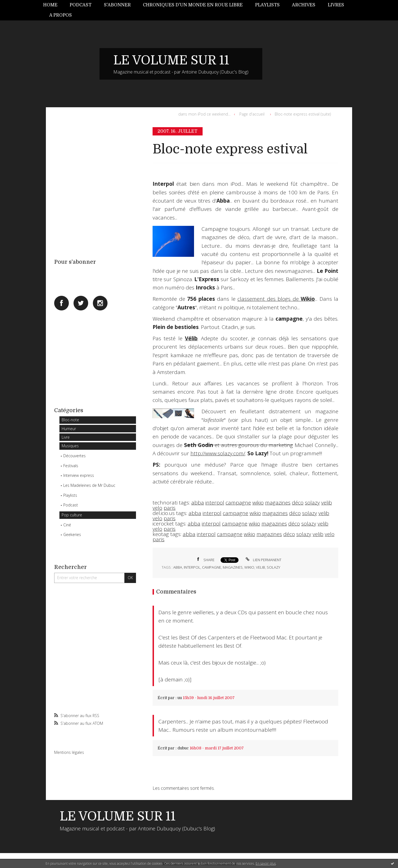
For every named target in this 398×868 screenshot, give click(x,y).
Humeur (69, 429)
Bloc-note (70, 420)
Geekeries (72, 534)
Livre (66, 437)
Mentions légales (69, 752)
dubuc (183, 748)
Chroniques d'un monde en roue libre (193, 5)
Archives (304, 5)
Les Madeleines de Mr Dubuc (89, 485)
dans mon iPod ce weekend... (204, 114)
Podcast (81, 5)
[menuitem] (53, 5)
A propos (61, 15)
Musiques (70, 446)
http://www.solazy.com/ (218, 453)
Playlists (267, 5)
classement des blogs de (276, 299)
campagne (238, 503)
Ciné (67, 525)
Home (50, 5)
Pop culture (72, 515)
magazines (278, 503)
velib (327, 503)
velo (157, 508)
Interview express (79, 475)
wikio (258, 503)
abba (198, 503)
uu (180, 698)
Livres (336, 5)
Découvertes (74, 456)
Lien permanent (263, 560)
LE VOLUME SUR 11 (171, 60)
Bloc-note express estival (230, 149)
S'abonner (117, 5)
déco (298, 503)
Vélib (191, 338)
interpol (215, 503)
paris (170, 508)
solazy (312, 503)
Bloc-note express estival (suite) (303, 114)
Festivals (71, 466)
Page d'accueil (252, 114)
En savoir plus (266, 863)
